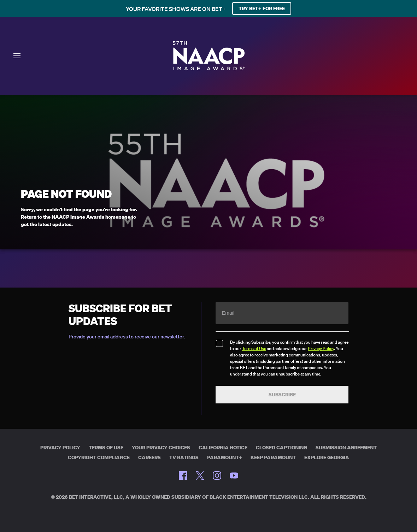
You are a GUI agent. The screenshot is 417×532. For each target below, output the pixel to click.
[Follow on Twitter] (200, 475)
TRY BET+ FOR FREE (262, 8)
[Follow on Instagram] (217, 475)
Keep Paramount (273, 457)
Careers (149, 457)
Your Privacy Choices (161, 448)
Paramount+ (225, 457)
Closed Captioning (281, 448)
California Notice (223, 448)
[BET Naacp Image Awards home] (209, 68)
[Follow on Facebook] (183, 475)
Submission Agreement (346, 448)
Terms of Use (254, 348)
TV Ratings (184, 457)
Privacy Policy (321, 348)
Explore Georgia (327, 457)
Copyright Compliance (99, 457)
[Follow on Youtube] (234, 475)
